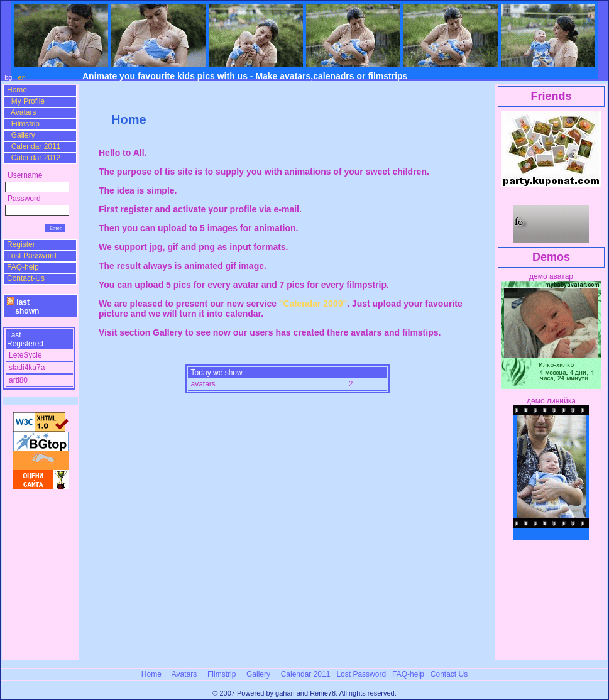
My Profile (26, 101)
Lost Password (32, 256)
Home (17, 90)
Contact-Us (26, 278)
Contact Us (449, 674)
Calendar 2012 (34, 158)
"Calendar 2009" (313, 304)
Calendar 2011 (34, 146)
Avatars (21, 112)
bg (9, 77)
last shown (23, 307)
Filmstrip (23, 124)
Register (21, 244)
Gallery (21, 135)
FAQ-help (23, 267)
